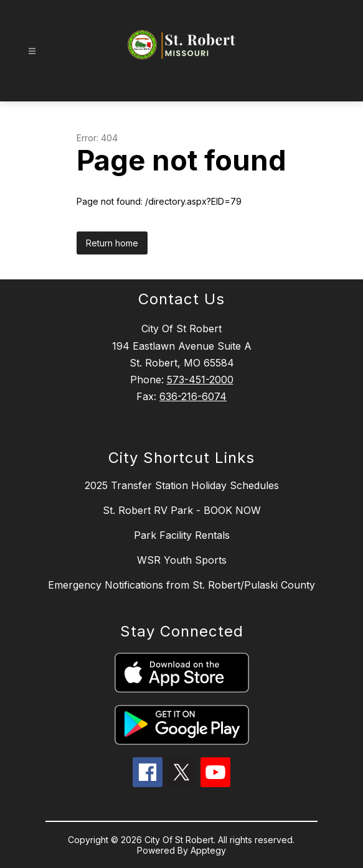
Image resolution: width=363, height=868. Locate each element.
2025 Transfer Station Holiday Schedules (182, 485)
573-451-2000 (200, 380)
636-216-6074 (193, 396)
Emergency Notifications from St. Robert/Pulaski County (181, 585)
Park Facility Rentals (182, 535)
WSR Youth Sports (182, 560)
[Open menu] (32, 51)
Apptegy (208, 850)
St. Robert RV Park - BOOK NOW (182, 510)
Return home (112, 243)
